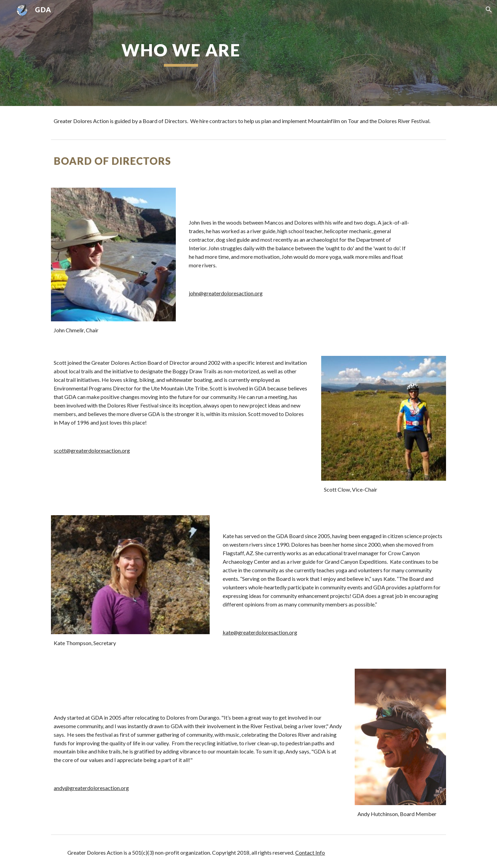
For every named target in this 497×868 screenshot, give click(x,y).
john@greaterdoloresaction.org (226, 293)
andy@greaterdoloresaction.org (91, 788)
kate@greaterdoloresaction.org (260, 632)
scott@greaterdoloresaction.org (92, 450)
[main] (181, 53)
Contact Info (310, 852)
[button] (489, 10)
